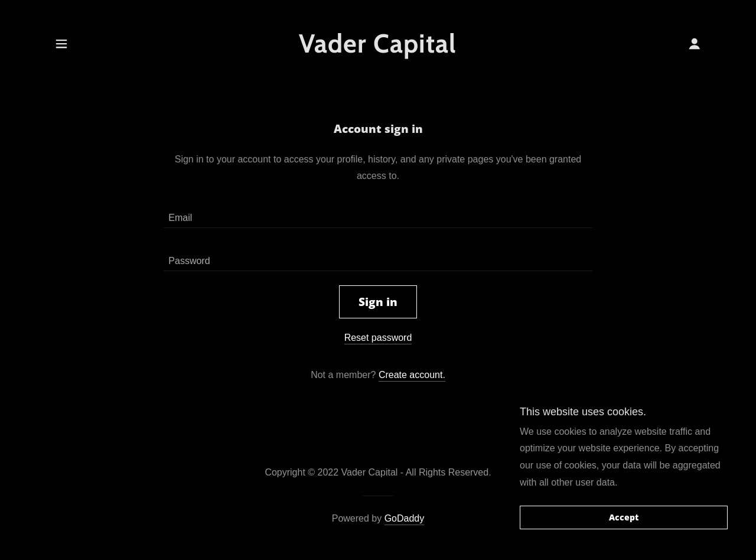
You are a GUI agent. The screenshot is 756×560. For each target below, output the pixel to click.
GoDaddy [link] (405, 518)
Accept (624, 518)
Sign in (378, 302)
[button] (61, 44)
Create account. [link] (412, 375)
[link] (378, 49)
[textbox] (378, 214)
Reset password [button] (378, 338)
